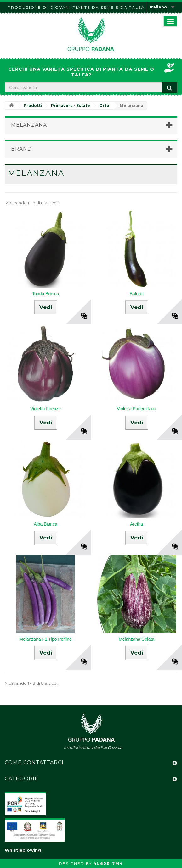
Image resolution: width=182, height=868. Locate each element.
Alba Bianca (45, 524)
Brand (21, 149)
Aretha (136, 524)
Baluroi (137, 294)
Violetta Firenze (45, 409)
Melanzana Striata (136, 639)
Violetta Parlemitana (136, 409)
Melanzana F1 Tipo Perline (45, 639)
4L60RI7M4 (108, 863)
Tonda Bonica (45, 294)
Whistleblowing (23, 850)
